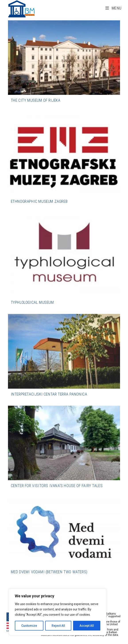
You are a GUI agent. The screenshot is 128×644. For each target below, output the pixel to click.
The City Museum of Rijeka (36, 100)
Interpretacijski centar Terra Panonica (49, 394)
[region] (58, 612)
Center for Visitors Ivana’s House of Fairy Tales (57, 486)
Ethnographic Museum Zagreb (39, 201)
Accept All (87, 626)
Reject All (58, 626)
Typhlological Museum (32, 302)
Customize (29, 626)
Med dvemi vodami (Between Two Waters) (49, 572)
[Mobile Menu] (113, 8)
